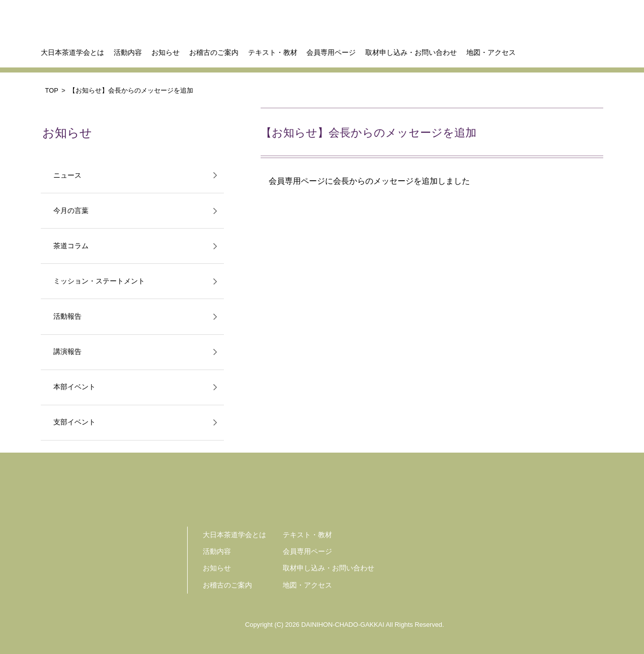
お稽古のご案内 (214, 52)
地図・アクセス (491, 52)
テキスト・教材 (273, 52)
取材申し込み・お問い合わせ (411, 52)
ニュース (67, 175)
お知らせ (166, 52)
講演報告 (67, 352)
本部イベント (74, 387)
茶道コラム (71, 246)
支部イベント (74, 422)
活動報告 (67, 316)
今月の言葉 (71, 211)
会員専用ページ (331, 52)
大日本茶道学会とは (72, 52)
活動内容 (128, 52)
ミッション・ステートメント (99, 281)
